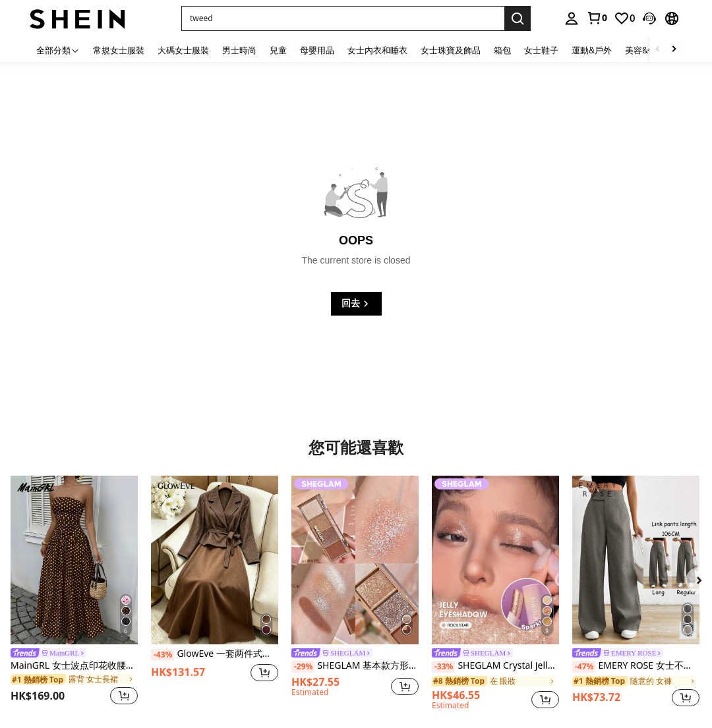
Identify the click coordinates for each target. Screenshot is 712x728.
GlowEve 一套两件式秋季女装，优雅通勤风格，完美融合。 (215, 654)
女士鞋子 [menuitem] (541, 50)
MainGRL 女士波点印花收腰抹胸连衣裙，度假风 (74, 666)
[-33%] (443, 667)
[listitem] (74, 593)
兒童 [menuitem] (278, 50)
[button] (343, 18)
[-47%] (584, 667)
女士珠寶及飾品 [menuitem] (451, 50)
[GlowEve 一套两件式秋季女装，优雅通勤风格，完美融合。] (215, 560)
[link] (597, 18)
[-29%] (303, 667)
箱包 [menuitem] (502, 50)
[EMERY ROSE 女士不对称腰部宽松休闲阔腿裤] (636, 560)
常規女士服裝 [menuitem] (119, 50)
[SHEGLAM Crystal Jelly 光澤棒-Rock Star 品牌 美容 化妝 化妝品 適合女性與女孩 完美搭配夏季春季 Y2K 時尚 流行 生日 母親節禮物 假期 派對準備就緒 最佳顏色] (495, 560)
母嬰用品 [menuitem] (317, 50)
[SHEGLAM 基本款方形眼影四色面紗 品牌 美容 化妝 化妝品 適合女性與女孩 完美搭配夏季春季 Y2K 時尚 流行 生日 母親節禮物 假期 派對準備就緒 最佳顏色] (355, 560)
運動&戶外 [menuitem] (592, 50)
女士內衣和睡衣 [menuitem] (377, 50)
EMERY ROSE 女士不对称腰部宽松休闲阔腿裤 (636, 666)
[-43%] (163, 655)
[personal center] (572, 18)
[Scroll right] (674, 50)
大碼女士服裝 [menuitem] (183, 50)
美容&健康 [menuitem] (645, 50)
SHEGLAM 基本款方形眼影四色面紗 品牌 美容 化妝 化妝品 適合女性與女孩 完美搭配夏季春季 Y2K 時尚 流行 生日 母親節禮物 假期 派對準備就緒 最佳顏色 (355, 666)
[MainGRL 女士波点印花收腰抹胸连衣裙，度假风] (74, 560)
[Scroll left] (658, 50)
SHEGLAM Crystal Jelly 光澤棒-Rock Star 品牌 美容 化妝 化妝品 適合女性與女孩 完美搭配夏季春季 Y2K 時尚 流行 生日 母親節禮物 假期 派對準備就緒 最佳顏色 (495, 666)
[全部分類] (58, 50)
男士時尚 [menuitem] (239, 50)
